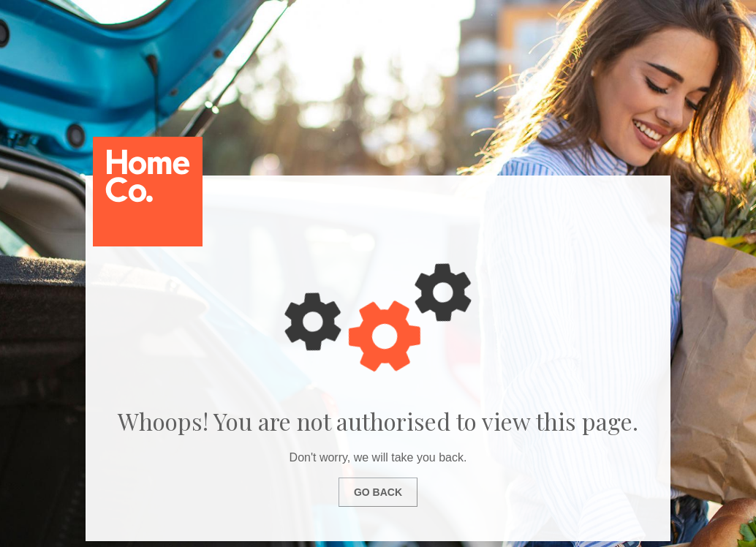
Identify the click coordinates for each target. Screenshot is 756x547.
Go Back (378, 492)
